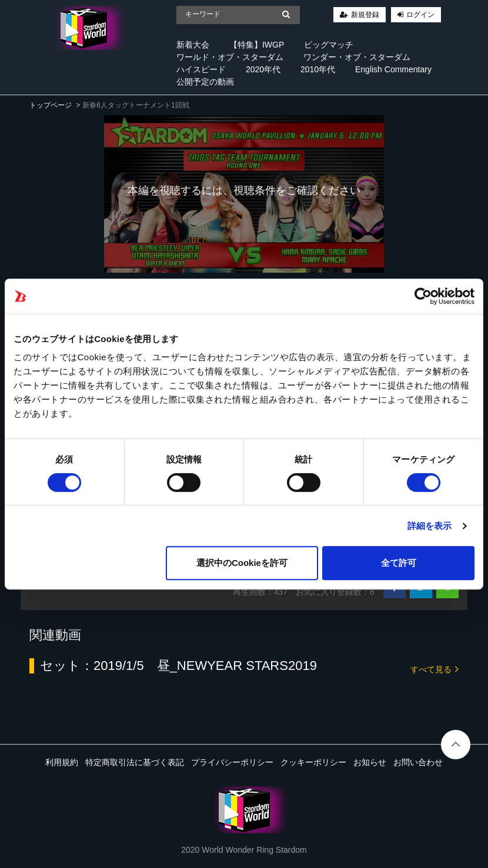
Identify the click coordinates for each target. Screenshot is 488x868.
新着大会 (193, 45)
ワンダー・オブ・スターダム (357, 57)
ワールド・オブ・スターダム (230, 57)
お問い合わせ (418, 762)
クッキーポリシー (313, 762)
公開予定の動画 (205, 82)
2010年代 (318, 69)
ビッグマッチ (329, 45)
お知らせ (370, 762)
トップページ (51, 105)
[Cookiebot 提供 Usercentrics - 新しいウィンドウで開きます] (423, 296)
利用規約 (62, 762)
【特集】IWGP (257, 45)
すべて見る (434, 668)
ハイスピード (201, 69)
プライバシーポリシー (232, 762)
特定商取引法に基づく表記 (135, 762)
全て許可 (399, 563)
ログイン (420, 15)
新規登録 (365, 15)
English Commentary (393, 69)
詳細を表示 (430, 526)
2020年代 (263, 69)
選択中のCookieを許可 (242, 563)
